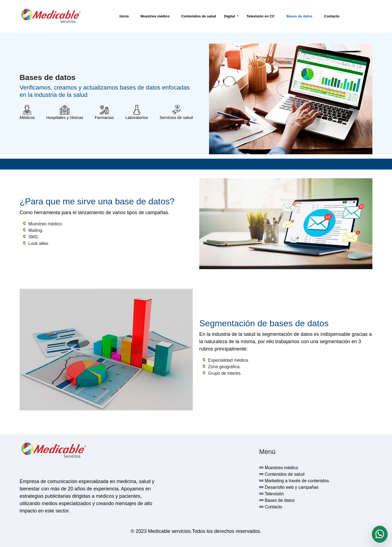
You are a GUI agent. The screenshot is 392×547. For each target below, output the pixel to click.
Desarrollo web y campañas (291, 487)
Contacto (332, 16)
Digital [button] (230, 16)
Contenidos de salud (199, 16)
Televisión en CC (261, 16)
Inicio (124, 16)
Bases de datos (299, 16)
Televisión (274, 494)
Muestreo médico (155, 16)
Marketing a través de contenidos (296, 481)
